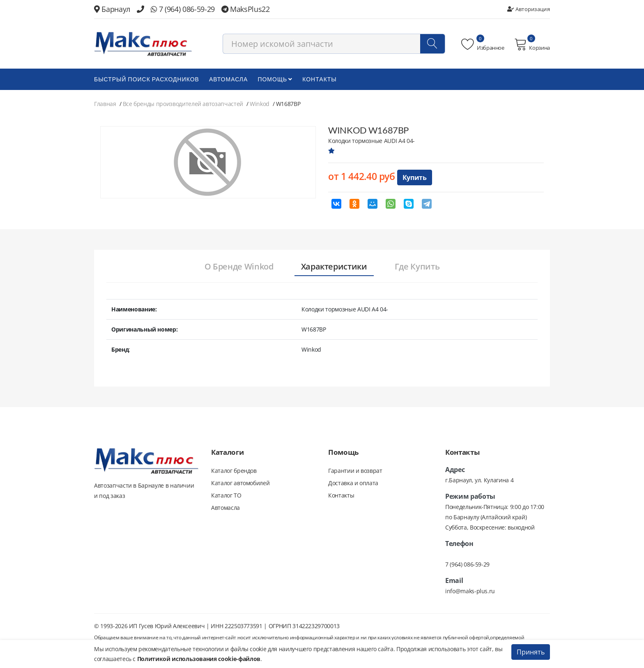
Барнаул (112, 9)
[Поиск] (432, 44)
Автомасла (228, 79)
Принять (531, 652)
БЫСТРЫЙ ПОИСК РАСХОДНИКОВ (147, 79)
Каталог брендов (234, 471)
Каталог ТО (226, 495)
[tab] (239, 267)
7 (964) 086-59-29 (183, 9)
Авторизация (529, 9)
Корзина (532, 44)
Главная (105, 104)
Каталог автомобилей (240, 483)
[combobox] (334, 44)
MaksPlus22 (246, 9)
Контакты (320, 79)
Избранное (483, 44)
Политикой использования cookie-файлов (199, 659)
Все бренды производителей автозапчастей (183, 104)
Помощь (275, 79)
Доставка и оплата (353, 483)
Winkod (260, 104)
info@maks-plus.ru (470, 591)
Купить (415, 177)
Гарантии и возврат (355, 471)
